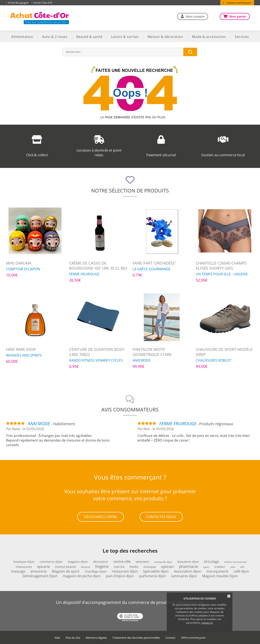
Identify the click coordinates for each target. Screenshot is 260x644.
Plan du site (73, 638)
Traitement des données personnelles (136, 638)
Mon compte (195, 16)
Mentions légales (96, 638)
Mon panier (238, 16)
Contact (170, 638)
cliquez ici (207, 623)
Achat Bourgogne (18, 3)
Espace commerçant (239, 3)
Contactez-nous (161, 517)
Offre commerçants (193, 638)
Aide (57, 638)
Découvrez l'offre (101, 517)
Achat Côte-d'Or (43, 3)
